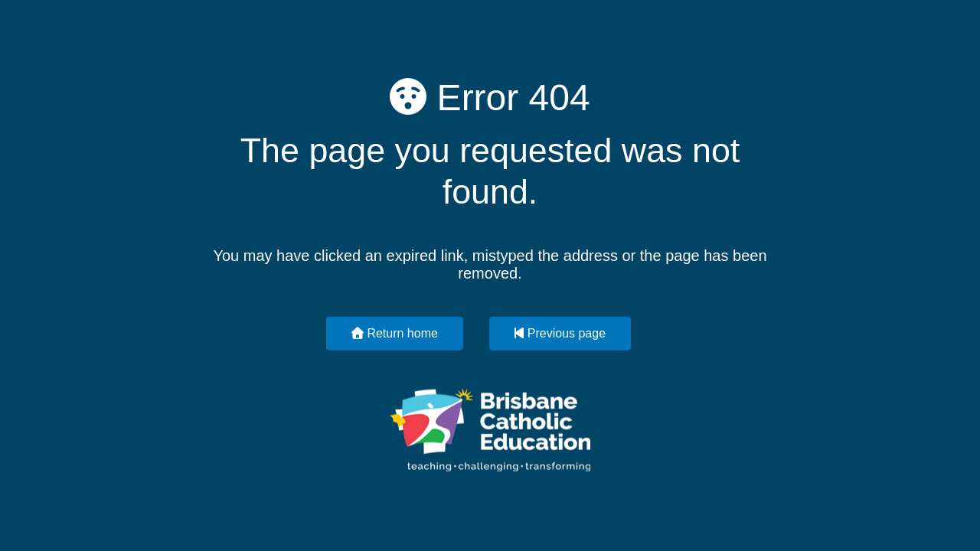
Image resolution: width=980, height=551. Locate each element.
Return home (395, 333)
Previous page (560, 333)
